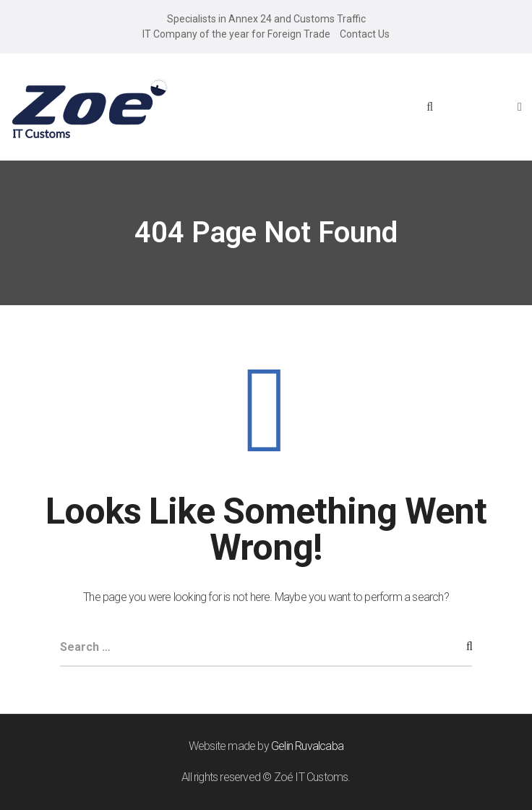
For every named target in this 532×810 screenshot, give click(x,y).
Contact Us (365, 34)
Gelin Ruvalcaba (307, 746)
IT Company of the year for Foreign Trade (236, 34)
